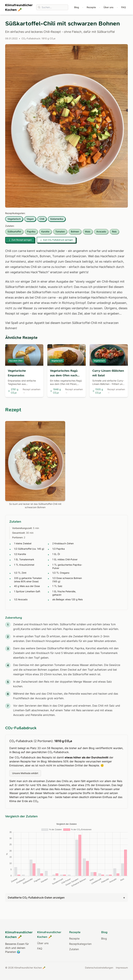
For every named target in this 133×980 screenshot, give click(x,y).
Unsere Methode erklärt (25, 773)
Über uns (108, 7)
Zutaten (74, 949)
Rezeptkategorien (80, 944)
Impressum (122, 968)
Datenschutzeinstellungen (99, 968)
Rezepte (91, 7)
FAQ (123, 7)
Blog (77, 7)
